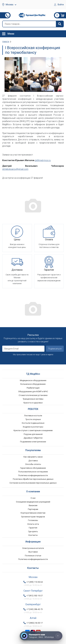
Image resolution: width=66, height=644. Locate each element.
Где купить (33, 531)
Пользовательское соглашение (33, 472)
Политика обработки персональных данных (33, 479)
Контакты (33, 535)
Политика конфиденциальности (33, 475)
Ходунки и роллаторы (33, 427)
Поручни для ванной (33, 434)
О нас (33, 498)
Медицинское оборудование (33, 380)
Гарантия (33, 528)
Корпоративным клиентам (33, 513)
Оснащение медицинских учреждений (33, 502)
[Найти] (60, 24)
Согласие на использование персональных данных (33, 483)
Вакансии (33, 505)
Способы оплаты (33, 464)
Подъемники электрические (33, 442)
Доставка (33, 461)
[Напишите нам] (41, 636)
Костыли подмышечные (33, 423)
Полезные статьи (33, 556)
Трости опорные (33, 419)
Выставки (33, 552)
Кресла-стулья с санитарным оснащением (33, 430)
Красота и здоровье (33, 403)
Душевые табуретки (33, 438)
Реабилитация (33, 388)
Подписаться (55, 349)
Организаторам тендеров (33, 517)
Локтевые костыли (33, 416)
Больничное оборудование (33, 384)
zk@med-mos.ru (43, 160)
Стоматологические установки (33, 395)
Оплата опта (33, 524)
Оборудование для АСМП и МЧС (33, 391)
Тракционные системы (33, 399)
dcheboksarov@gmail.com (15, 169)
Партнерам (33, 509)
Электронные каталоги (33, 548)
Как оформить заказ (33, 457)
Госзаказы (33, 520)
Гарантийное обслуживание (33, 468)
